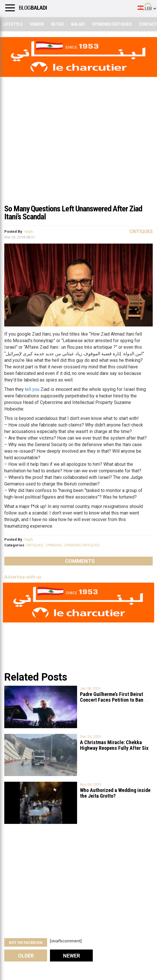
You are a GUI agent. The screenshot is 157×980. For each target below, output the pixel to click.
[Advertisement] (78, 158)
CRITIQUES (35, 545)
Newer (72, 956)
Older (26, 956)
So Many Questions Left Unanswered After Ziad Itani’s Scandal (73, 213)
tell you (32, 389)
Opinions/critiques (112, 24)
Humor (37, 24)
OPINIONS (54, 545)
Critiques (141, 231)
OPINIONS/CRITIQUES (82, 545)
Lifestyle (13, 24)
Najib (29, 231)
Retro (58, 24)
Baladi (78, 24)
